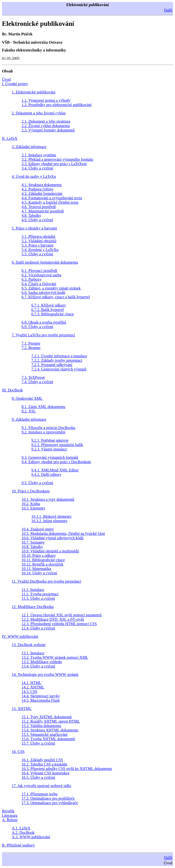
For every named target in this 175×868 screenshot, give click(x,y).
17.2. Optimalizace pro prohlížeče (48, 798)
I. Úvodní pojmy (15, 84)
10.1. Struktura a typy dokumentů (48, 499)
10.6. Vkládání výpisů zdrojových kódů (52, 538)
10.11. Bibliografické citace (43, 560)
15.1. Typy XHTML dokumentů (47, 717)
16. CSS (18, 752)
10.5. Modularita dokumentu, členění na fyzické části (63, 534)
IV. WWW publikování (20, 636)
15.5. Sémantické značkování (45, 734)
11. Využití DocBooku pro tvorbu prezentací (47, 581)
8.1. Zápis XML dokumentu (43, 407)
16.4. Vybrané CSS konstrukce (46, 773)
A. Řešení (10, 820)
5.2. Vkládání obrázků (39, 241)
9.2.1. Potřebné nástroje (50, 440)
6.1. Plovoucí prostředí (39, 271)
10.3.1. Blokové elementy (52, 516)
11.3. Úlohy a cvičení (38, 598)
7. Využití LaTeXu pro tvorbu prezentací (43, 335)
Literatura (10, 815)
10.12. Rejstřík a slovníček (42, 564)
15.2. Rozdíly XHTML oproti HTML (51, 721)
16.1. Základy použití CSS (42, 760)
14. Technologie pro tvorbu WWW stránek (45, 674)
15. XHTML (22, 709)
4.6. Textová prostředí (39, 207)
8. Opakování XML (27, 398)
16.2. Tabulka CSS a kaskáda (44, 764)
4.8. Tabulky (31, 215)
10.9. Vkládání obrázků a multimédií (50, 551)
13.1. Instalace (33, 653)
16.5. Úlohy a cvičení (38, 777)
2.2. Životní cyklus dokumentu (46, 126)
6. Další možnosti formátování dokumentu (45, 262)
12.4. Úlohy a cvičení (38, 628)
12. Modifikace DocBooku (33, 607)
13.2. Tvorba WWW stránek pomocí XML (55, 657)
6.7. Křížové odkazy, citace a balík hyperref (56, 297)
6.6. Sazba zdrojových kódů (43, 293)
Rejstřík (8, 811)
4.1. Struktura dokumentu (42, 185)
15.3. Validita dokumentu (41, 726)
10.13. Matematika (36, 569)
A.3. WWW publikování (31, 837)
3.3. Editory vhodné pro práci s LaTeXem (54, 164)
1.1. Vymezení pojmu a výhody (46, 100)
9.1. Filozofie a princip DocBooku (48, 428)
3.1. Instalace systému (39, 155)
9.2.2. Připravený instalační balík (57, 445)
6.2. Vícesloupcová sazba (41, 275)
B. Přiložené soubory (18, 845)
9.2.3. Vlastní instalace (49, 449)
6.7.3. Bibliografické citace (53, 314)
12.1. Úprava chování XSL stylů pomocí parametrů (62, 615)
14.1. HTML (31, 683)
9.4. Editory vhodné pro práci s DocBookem (56, 462)
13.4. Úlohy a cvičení (38, 666)
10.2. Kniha (31, 504)
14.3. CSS (29, 692)
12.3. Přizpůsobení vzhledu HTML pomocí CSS (59, 624)
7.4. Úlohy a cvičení (37, 382)
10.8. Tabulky (32, 547)
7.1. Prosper (31, 343)
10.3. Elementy (33, 508)
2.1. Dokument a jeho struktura (46, 121)
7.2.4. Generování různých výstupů (59, 369)
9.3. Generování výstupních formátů (50, 457)
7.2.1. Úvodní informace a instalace (59, 356)
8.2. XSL (29, 411)
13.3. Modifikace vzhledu (42, 662)
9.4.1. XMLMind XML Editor (55, 470)
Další (168, 10)
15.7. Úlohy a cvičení (38, 743)
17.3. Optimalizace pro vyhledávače (50, 803)
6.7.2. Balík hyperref (48, 310)
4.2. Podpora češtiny (38, 189)
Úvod (6, 79)
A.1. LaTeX (21, 828)
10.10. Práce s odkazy (39, 555)
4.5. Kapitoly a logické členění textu (50, 202)
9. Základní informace (29, 419)
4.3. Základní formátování (42, 194)
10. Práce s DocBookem (31, 491)
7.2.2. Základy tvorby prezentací (57, 360)
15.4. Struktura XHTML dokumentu (50, 730)
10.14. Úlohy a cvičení (39, 573)
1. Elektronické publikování (34, 92)
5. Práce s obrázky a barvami (34, 228)
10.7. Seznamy (33, 542)
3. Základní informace (29, 147)
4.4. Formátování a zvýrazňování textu (52, 198)
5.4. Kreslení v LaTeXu (40, 250)
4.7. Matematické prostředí (43, 211)
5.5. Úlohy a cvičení (37, 254)
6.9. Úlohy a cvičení (37, 327)
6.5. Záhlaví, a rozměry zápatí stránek (51, 288)
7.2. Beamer (31, 348)
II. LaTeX (10, 138)
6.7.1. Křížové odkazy (49, 305)
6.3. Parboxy (31, 279)
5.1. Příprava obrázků (38, 236)
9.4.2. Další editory (46, 474)
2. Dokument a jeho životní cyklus (39, 113)
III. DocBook (12, 390)
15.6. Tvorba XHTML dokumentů (48, 739)
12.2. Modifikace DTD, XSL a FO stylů (53, 619)
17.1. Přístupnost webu (40, 794)
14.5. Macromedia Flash (41, 700)
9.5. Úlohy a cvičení (37, 483)
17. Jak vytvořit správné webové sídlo (41, 786)
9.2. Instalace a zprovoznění (43, 432)
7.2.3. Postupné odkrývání (52, 365)
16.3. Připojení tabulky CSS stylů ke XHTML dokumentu (67, 769)
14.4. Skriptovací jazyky (41, 696)
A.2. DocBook (23, 833)
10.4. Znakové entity (38, 529)
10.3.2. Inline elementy (49, 521)
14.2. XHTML (33, 687)
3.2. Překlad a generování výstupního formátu (57, 159)
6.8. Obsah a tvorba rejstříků (44, 322)
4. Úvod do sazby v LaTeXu (34, 176)
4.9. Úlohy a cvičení (37, 220)
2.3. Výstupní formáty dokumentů (48, 130)
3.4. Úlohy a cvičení (37, 168)
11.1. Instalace (33, 590)
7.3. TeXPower (33, 377)
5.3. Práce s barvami (37, 245)
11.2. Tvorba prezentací (40, 594)
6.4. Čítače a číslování (39, 284)
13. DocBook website (29, 645)
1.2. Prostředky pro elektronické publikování (57, 105)
